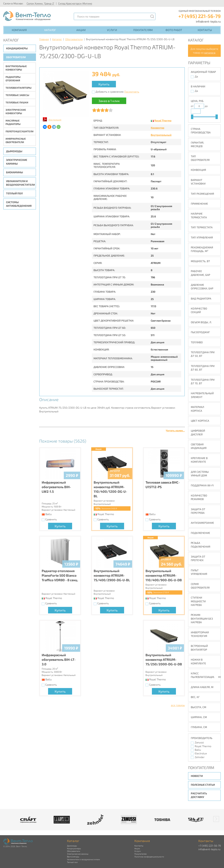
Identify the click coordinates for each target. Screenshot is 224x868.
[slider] (192, 117)
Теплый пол (14, 193)
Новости (197, 776)
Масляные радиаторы (13, 122)
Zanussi (199, 742)
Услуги (112, 30)
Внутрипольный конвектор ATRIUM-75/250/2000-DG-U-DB (164, 659)
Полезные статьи (203, 785)
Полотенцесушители (20, 131)
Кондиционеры (17, 48)
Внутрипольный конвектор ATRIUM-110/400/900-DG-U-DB (164, 575)
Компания (19, 30)
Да (196, 76)
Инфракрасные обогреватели (16, 140)
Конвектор (158, 128)
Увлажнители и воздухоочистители (20, 183)
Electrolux (201, 753)
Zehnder (200, 757)
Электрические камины (17, 162)
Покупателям (143, 30)
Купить (104, 84)
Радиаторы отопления (13, 79)
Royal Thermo (163, 120)
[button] (216, 819)
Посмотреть (132, 92)
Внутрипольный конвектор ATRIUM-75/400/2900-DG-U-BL (112, 575)
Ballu (198, 750)
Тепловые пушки (17, 102)
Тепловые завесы (17, 95)
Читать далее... (175, 430)
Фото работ (174, 30)
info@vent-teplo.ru (208, 21)
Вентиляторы (73, 857)
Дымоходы (14, 151)
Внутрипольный (161, 135)
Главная (44, 39)
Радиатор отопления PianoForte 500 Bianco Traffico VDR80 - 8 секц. (60, 575)
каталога (210, 53)
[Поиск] (152, 16)
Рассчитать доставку (199, 795)
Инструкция (55, 120)
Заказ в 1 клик (109, 101)
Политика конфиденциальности (149, 857)
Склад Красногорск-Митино (75, 3)
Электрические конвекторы (16, 111)
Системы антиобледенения (19, 204)
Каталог (50, 30)
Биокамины (14, 172)
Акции (81, 30)
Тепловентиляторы (19, 88)
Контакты (205, 30)
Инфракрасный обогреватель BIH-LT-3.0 (59, 659)
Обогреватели (16, 57)
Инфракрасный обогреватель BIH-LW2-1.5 (56, 487)
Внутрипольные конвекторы (16, 68)
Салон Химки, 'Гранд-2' (40, 3)
